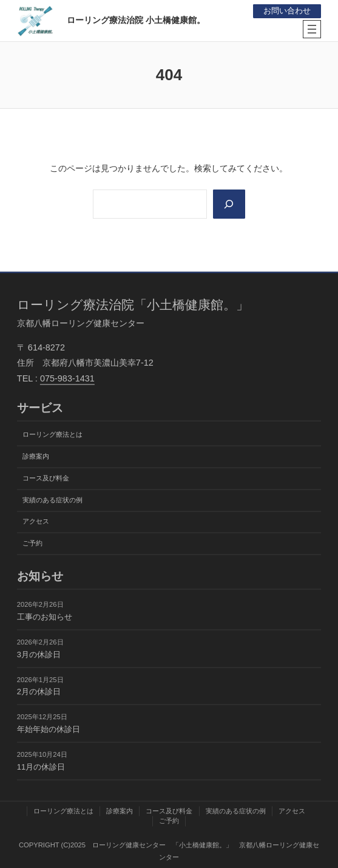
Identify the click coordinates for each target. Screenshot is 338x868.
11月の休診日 (41, 767)
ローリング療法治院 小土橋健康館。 (136, 20)
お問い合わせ (287, 11)
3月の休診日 (39, 654)
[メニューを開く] (312, 29)
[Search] (229, 204)
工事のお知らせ (45, 617)
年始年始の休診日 (49, 729)
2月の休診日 (39, 692)
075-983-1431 (67, 378)
